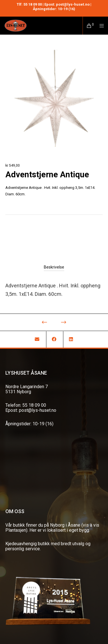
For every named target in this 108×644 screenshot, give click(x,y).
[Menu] (100, 26)
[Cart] (88, 26)
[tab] (54, 267)
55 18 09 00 (33, 4)
